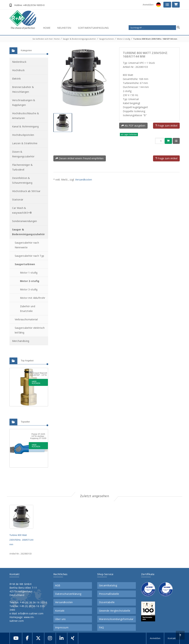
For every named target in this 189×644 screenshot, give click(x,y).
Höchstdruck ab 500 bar (26, 191)
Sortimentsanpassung (93, 28)
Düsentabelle (107, 602)
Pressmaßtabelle (109, 594)
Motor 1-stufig (29, 273)
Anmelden (148, 5)
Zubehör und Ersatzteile (28, 309)
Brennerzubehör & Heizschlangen (23, 89)
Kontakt (60, 611)
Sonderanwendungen (25, 221)
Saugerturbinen (107, 39)
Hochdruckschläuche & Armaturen (26, 116)
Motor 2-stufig (124, 39)
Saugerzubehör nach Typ (29, 256)
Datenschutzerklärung (68, 594)
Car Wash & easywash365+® (22, 210)
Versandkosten (84, 180)
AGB (58, 585)
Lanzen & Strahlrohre (25, 143)
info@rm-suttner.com (31, 613)
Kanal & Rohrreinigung (25, 126)
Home (47, 28)
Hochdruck (18, 70)
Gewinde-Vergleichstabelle (115, 611)
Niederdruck (19, 62)
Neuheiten (64, 28)
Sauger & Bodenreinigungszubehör (79, 39)
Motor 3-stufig (29, 289)
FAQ (102, 628)
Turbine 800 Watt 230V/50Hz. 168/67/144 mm (155, 39)
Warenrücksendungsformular (116, 619)
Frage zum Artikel (166, 126)
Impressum (62, 628)
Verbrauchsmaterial (26, 319)
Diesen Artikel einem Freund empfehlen (80, 158)
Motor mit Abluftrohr (33, 298)
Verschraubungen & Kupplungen (24, 103)
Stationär (18, 200)
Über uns (60, 619)
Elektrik (16, 79)
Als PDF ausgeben (133, 126)
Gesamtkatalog (108, 585)
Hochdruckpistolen (23, 135)
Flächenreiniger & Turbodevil (22, 167)
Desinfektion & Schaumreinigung (22, 180)
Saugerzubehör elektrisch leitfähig (30, 330)
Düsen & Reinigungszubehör (23, 154)
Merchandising (21, 341)
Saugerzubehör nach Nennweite (27, 245)
